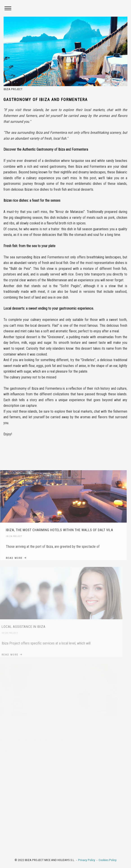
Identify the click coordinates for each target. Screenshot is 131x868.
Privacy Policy (87, 860)
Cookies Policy (108, 860)
